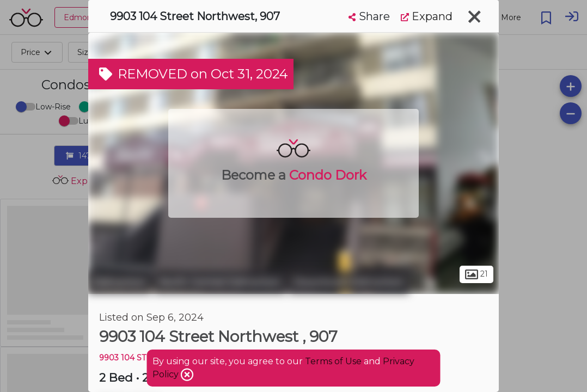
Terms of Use (333, 361)
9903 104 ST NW (131, 358)
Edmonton (120, 282)
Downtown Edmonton (349, 282)
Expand (427, 16)
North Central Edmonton (220, 282)
